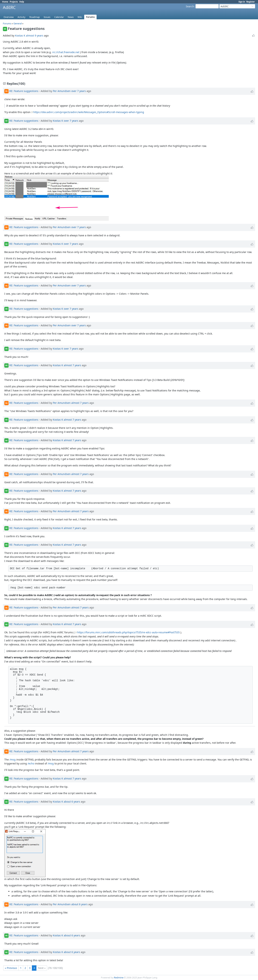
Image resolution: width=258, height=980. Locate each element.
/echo (31, 763)
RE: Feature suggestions (24, 91)
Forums (90, 17)
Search (190, 6)
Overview (9, 17)
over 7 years (79, 91)
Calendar (59, 17)
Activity (21, 17)
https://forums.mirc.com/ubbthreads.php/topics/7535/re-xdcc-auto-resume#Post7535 (128, 632)
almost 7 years (72, 365)
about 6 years (72, 802)
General (18, 23)
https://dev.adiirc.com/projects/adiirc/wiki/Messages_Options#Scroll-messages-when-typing (89, 112)
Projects (14, 2)
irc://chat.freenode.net (66, 52)
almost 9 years (35, 36)
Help (22, 2)
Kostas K (20, 36)
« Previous (11, 968)
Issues (47, 17)
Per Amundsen (62, 91)
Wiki (80, 17)
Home (5, 2)
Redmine (119, 978)
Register (251, 2)
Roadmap (35, 17)
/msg (13, 760)
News (71, 17)
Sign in (242, 2)
